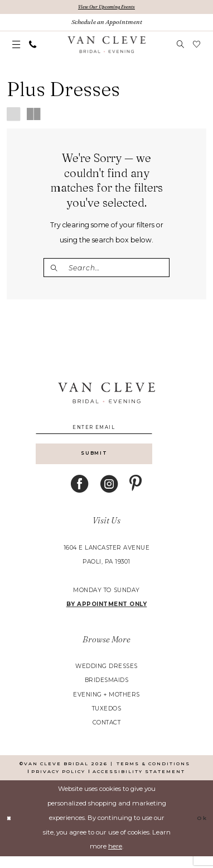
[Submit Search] (56, 269)
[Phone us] (33, 46)
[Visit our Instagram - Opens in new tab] (109, 496)
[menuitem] (16, 46)
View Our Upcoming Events (107, 7)
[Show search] (181, 46)
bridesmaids (107, 692)
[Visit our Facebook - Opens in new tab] (80, 496)
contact (107, 735)
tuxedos (107, 720)
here (115, 858)
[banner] (106, 46)
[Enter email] (107, 432)
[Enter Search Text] (106, 269)
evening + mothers (106, 706)
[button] (16, 46)
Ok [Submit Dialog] (200, 830)
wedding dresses (106, 678)
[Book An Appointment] (106, 23)
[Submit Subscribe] (107, 463)
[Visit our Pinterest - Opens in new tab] (136, 496)
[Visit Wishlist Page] (196, 46)
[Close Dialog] (10, 830)
